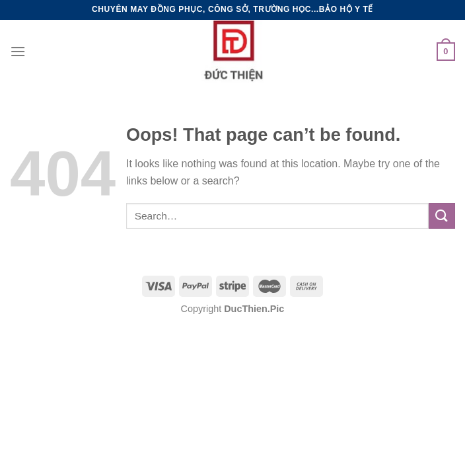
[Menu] (18, 51)
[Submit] (442, 216)
